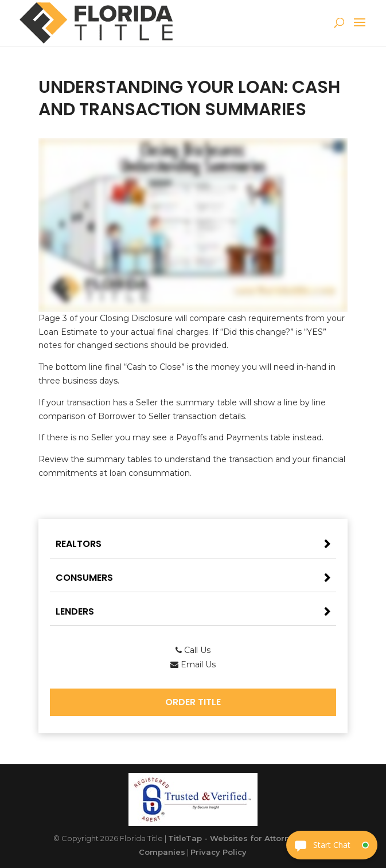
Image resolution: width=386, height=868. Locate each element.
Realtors (79, 544)
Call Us (193, 650)
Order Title (193, 702)
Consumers (84, 578)
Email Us (193, 664)
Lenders (75, 611)
